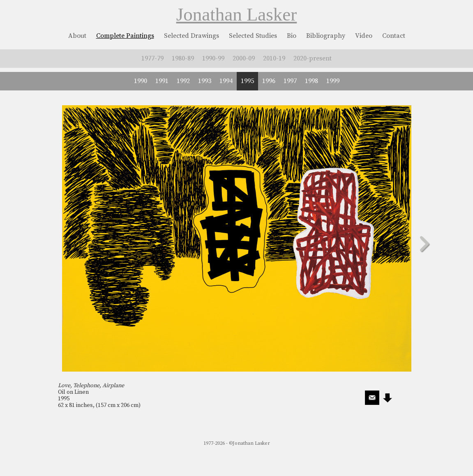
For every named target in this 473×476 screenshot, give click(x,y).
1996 (269, 81)
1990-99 (213, 58)
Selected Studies (253, 36)
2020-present (313, 58)
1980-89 (183, 58)
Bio (292, 36)
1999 (333, 81)
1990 (141, 81)
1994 (226, 81)
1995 (247, 81)
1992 (183, 81)
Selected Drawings (192, 36)
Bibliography (326, 36)
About (77, 36)
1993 (205, 81)
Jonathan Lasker (237, 14)
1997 (290, 81)
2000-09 (244, 58)
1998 (311, 81)
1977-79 (152, 58)
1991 (162, 81)
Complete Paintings (125, 36)
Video (364, 36)
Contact (394, 36)
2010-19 (274, 58)
